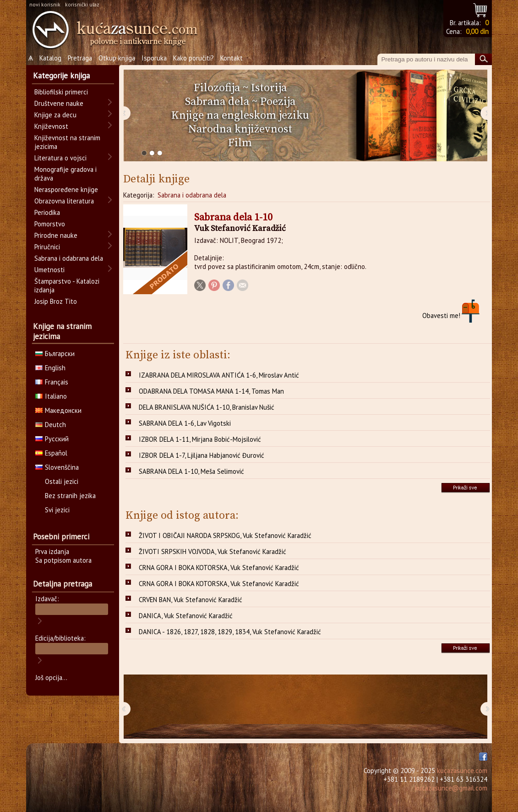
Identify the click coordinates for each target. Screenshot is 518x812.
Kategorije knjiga (61, 76)
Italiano (51, 396)
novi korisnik (45, 4)
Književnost (51, 126)
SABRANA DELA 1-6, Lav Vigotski (185, 423)
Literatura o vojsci (60, 158)
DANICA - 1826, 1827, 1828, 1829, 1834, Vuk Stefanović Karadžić (230, 632)
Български (55, 354)
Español (51, 453)
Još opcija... (51, 678)
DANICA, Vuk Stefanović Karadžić (186, 616)
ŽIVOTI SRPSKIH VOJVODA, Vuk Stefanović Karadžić (213, 551)
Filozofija (217, 88)
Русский (52, 439)
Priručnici (47, 247)
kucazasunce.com (462, 771)
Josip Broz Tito (56, 301)
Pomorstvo (50, 224)
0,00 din (477, 31)
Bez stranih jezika (70, 496)
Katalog (50, 58)
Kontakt (232, 58)
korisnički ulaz (82, 4)
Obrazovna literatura (64, 201)
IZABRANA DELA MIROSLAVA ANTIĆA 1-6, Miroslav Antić (219, 375)
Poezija (278, 102)
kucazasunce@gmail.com (451, 788)
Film (240, 143)
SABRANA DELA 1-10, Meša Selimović (191, 471)
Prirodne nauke (56, 235)
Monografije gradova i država (65, 174)
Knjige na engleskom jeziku (240, 115)
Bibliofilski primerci (61, 92)
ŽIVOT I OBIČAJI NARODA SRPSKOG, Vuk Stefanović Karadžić (225, 535)
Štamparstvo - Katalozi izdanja (67, 285)
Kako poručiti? (194, 58)
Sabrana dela (217, 102)
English (50, 368)
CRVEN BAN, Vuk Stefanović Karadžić (191, 600)
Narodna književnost (240, 129)
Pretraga (80, 58)
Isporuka (154, 58)
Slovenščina (57, 467)
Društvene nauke (59, 103)
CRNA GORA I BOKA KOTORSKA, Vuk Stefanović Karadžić (219, 568)
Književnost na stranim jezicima (67, 142)
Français (52, 382)
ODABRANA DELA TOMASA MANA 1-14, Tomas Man (211, 391)
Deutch (51, 425)
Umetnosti (49, 270)
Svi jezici (57, 510)
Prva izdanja (52, 551)
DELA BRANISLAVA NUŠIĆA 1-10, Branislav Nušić (207, 407)
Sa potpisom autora (63, 560)
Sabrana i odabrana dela (192, 195)
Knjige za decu (55, 115)
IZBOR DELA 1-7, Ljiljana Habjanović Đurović (202, 455)
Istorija (269, 88)
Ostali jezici (62, 481)
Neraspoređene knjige (66, 189)
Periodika (47, 212)
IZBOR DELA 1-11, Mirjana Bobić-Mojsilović (200, 439)
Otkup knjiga (117, 58)
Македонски (58, 410)
